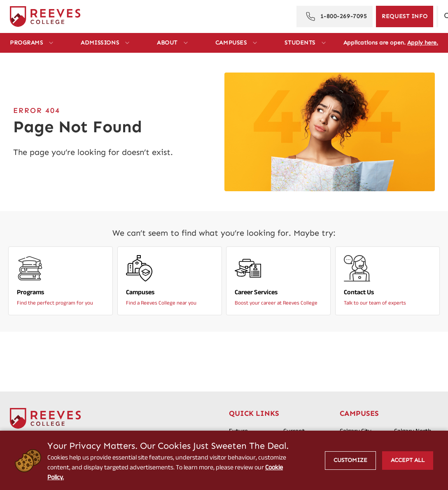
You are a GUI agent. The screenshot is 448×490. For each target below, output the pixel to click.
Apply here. (423, 43)
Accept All (408, 460)
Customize (350, 460)
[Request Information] (405, 16)
